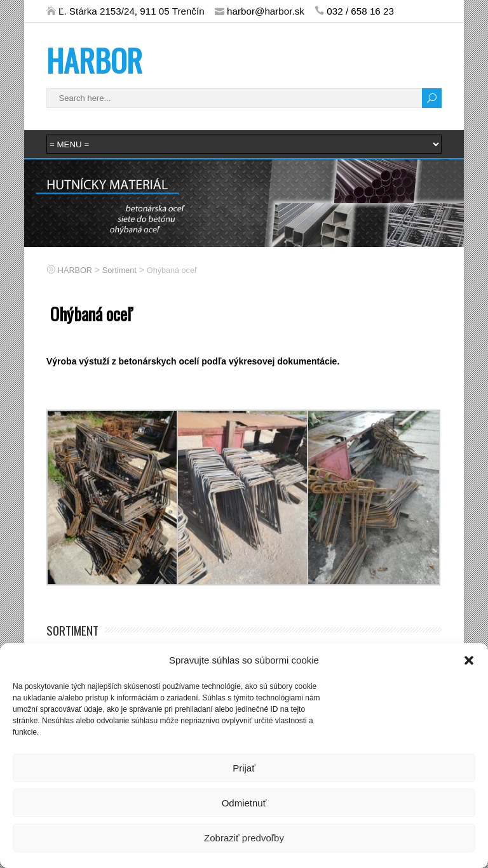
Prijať (244, 768)
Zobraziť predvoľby (244, 838)
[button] (469, 660)
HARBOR (94, 60)
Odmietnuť (244, 803)
